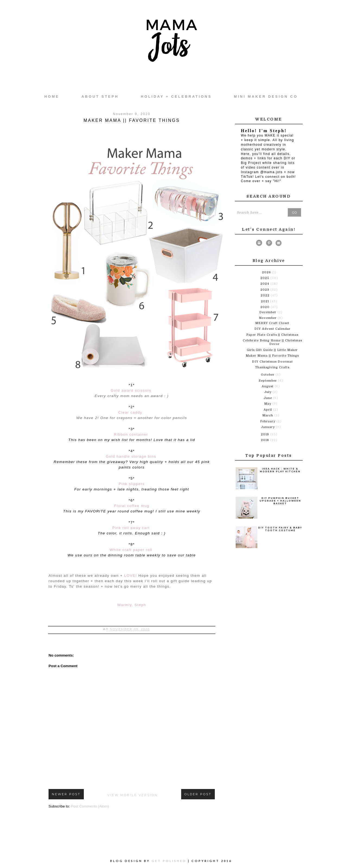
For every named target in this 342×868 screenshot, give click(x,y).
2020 (266, 307)
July (268, 392)
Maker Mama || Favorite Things (272, 356)
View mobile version (133, 795)
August (268, 386)
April (268, 410)
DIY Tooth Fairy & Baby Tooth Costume (280, 529)
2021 (266, 301)
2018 (266, 440)
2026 (267, 272)
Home (52, 96)
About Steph (100, 96)
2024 (265, 284)
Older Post (198, 794)
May (268, 404)
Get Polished (170, 861)
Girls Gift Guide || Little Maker (272, 350)
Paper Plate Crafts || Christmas (272, 335)
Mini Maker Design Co (266, 96)
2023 (265, 290)
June (268, 398)
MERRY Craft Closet (272, 323)
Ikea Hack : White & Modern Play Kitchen (280, 470)
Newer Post (66, 794)
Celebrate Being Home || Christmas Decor (272, 342)
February (268, 421)
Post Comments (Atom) (90, 806)
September (268, 381)
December (268, 312)
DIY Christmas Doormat (272, 362)
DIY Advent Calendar (272, 329)
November (268, 318)
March (268, 415)
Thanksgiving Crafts (272, 367)
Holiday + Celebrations (176, 96)
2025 (265, 278)
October (268, 375)
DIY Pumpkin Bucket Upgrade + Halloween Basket (280, 501)
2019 (266, 434)
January (268, 427)
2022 (266, 295)
